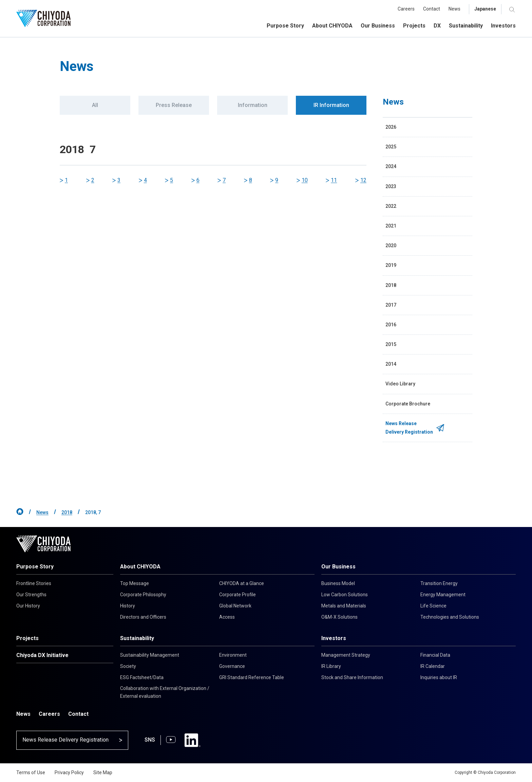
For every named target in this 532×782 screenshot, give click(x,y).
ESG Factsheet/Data (142, 677)
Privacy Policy (69, 772)
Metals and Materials (344, 606)
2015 (391, 344)
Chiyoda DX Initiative (42, 655)
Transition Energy (439, 583)
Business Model (338, 583)
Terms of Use (31, 772)
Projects (27, 638)
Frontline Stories (34, 583)
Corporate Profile (237, 595)
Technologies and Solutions (450, 617)
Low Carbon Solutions (345, 595)
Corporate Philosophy (143, 595)
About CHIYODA (140, 567)
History (128, 606)
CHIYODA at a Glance (242, 583)
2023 (391, 186)
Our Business (338, 567)
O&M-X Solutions (339, 617)
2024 (391, 166)
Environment (233, 655)
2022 (391, 206)
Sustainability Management (150, 655)
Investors (334, 638)
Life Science (433, 606)
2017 (391, 305)
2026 (391, 127)
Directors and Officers (143, 617)
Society (128, 666)
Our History (28, 606)
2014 (391, 364)
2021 (391, 226)
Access (227, 617)
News (42, 512)
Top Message (135, 583)
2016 (391, 325)
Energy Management (443, 595)
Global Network (235, 606)
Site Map (103, 772)
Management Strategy (346, 655)
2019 (391, 265)
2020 (391, 245)
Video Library (400, 384)
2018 (391, 285)
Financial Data (435, 655)
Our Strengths (31, 595)
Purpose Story (35, 567)
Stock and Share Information (352, 677)
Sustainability (137, 638)
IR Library (331, 666)
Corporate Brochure (408, 404)
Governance (232, 666)
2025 (391, 147)
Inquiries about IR (439, 677)
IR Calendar (433, 666)
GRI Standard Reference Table (252, 677)
